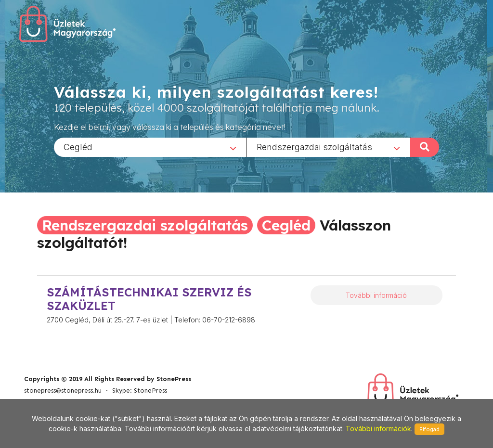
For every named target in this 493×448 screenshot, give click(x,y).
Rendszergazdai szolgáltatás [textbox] (314, 147)
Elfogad (429, 429)
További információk (378, 429)
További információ (376, 295)
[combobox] (150, 147)
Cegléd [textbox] (78, 147)
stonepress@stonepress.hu (63, 390)
